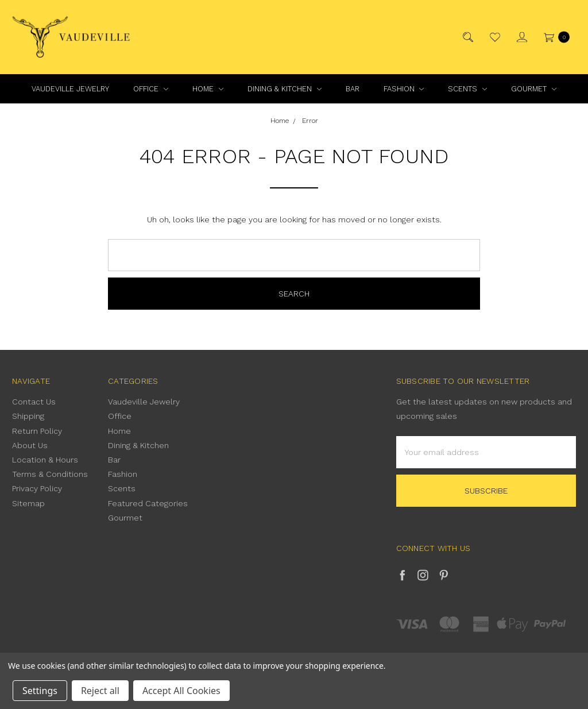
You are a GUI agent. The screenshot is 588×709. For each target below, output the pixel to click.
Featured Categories (148, 503)
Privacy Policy (37, 488)
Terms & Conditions (50, 474)
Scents (467, 89)
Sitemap (28, 503)
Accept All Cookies (181, 691)
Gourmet (534, 89)
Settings (40, 691)
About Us (30, 445)
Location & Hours (45, 460)
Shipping (28, 416)
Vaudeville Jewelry (70, 89)
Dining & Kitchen (285, 89)
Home (208, 89)
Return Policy (37, 431)
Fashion (404, 89)
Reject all (100, 691)
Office (151, 89)
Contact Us (34, 402)
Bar (353, 89)
